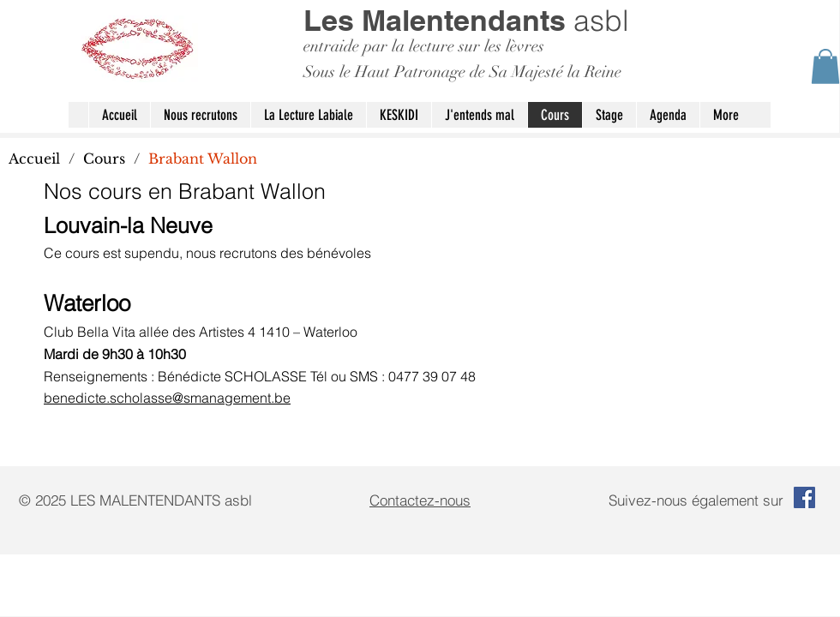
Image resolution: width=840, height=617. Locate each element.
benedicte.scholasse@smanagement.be (167, 398)
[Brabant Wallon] (203, 159)
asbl (466, 21)
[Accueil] (34, 159)
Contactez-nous (420, 500)
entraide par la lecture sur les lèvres (424, 46)
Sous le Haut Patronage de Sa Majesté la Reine (462, 72)
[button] (825, 66)
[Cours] (104, 159)
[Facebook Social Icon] (804, 497)
